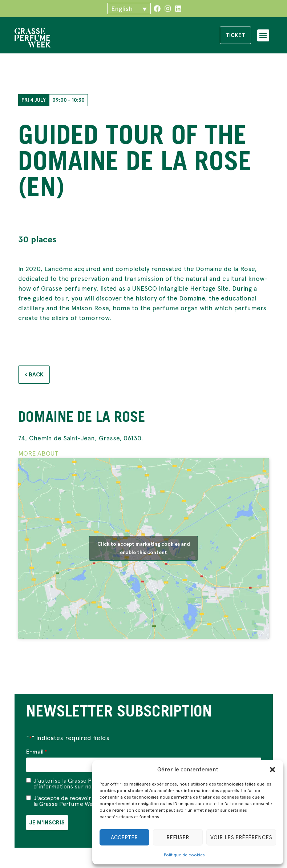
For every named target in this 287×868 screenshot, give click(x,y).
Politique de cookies (184, 855)
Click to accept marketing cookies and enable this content (144, 549)
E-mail (37, 753)
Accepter (124, 837)
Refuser (178, 837)
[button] (272, 770)
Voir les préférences (241, 837)
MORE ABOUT (38, 454)
